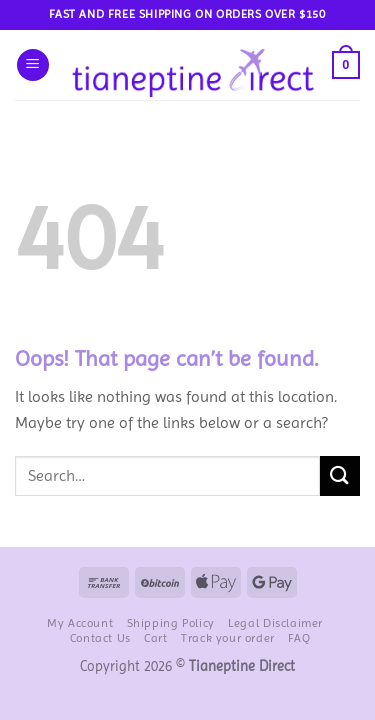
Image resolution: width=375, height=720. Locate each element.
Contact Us (100, 638)
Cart (155, 638)
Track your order (228, 638)
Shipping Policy (171, 623)
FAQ (299, 638)
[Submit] (340, 475)
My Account (80, 623)
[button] (33, 65)
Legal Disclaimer (275, 623)
